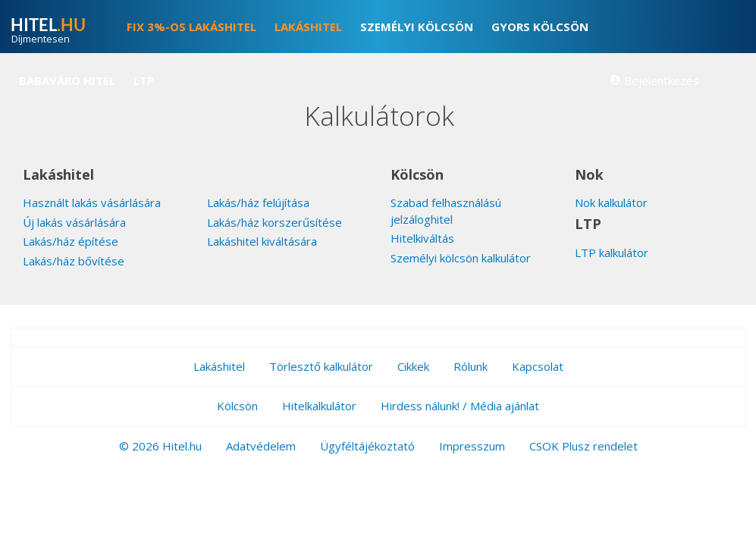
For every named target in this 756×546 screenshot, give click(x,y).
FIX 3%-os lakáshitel (191, 27)
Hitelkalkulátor (319, 406)
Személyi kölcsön (417, 27)
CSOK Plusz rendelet (583, 446)
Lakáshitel (308, 27)
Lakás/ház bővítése (74, 261)
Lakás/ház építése (71, 241)
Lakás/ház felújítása (258, 202)
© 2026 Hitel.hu (160, 446)
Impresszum (472, 446)
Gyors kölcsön (540, 27)
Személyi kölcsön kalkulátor (461, 258)
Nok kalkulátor (611, 202)
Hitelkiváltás (422, 238)
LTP (144, 80)
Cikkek (413, 366)
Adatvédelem (261, 446)
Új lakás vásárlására (74, 222)
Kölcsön (237, 406)
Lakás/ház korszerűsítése (274, 222)
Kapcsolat (538, 366)
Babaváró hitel (67, 80)
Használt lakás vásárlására (92, 202)
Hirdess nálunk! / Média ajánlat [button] (460, 406)
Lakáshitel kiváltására (262, 241)
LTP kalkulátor (612, 253)
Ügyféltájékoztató (367, 446)
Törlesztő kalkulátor (321, 366)
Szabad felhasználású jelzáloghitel (446, 210)
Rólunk (471, 366)
